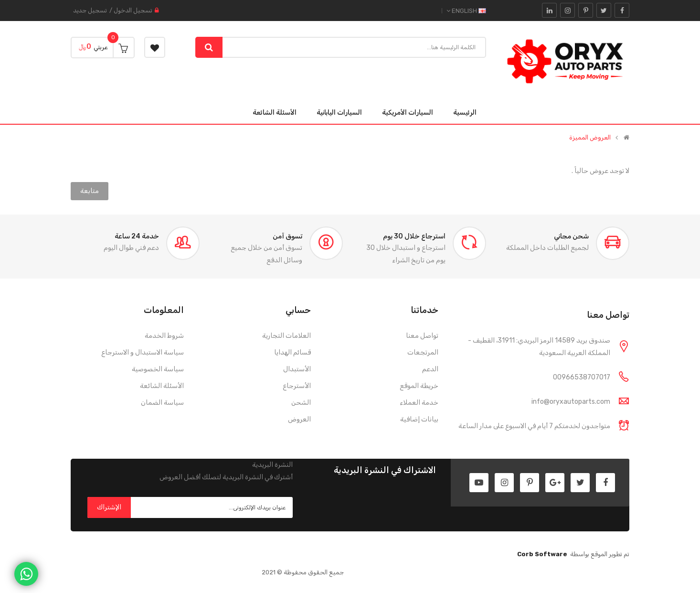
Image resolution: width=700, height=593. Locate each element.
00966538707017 (582, 377)
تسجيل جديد (90, 10)
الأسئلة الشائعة (162, 386)
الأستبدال (297, 369)
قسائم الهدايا (292, 352)
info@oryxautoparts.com (571, 402)
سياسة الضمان (162, 403)
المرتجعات (423, 352)
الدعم (430, 369)
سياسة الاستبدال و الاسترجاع (143, 352)
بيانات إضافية (419, 419)
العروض (299, 419)
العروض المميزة (590, 138)
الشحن (301, 403)
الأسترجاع (297, 386)
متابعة (90, 191)
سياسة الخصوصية (158, 369)
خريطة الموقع (419, 386)
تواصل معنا (422, 336)
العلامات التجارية (286, 336)
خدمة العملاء (419, 403)
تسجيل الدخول (133, 10)
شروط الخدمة (164, 336)
